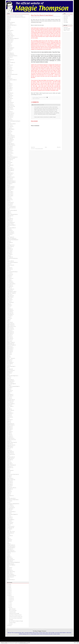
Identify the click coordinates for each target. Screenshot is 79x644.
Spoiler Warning (10, 470)
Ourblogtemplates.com (24, 643)
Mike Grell (9, 353)
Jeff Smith (9, 277)
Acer (8, 29)
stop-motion (9, 486)
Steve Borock (9, 481)
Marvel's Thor (9, 340)
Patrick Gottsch (10, 396)
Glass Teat (9, 229)
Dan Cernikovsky (10, 140)
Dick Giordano (10, 160)
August (10, 601)
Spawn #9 (9, 462)
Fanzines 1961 (10, 193)
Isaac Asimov (9, 269)
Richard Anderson (10, 424)
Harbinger (9, 248)
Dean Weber (9, 149)
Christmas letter (10, 114)
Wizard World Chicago (11, 576)
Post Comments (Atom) (39, 149)
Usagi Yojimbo (10, 549)
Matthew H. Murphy (10, 342)
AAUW (8, 26)
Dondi (8, 166)
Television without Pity (11, 498)
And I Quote (9, 42)
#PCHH (8, 20)
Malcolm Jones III (10, 329)
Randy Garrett (9, 417)
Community (9, 128)
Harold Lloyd (9, 250)
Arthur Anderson (10, 53)
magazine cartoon (10, 324)
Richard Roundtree (10, 425)
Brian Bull (9, 86)
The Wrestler (9, 517)
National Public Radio (11, 366)
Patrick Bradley (10, 394)
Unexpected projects (12, 612)
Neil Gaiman (9, 369)
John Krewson (10, 285)
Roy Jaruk (9, 433)
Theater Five (9, 518)
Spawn (8, 461)
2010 (9, 592)
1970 (9, 626)
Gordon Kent (9, 234)
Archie (8, 52)
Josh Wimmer (9, 290)
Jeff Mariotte (9, 276)
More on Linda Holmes (13, 610)
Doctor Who (9, 162)
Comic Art (9, 118)
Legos (8, 308)
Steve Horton (9, 484)
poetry (8, 408)
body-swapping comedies (11, 80)
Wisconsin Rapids (10, 574)
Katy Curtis (9, 298)
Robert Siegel (9, 429)
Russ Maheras (10, 437)
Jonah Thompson (10, 289)
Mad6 (8, 321)
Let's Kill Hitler (10, 312)
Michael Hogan (10, 349)
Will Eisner (9, 569)
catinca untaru (9, 98)
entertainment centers (11, 181)
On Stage (9, 385)
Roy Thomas (9, 436)
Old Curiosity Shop (10, 381)
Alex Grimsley (9, 34)
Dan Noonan (9, 141)
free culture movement (11, 208)
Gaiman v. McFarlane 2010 (12, 214)
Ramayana (9, 416)
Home (46, 147)
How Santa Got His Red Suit (12, 258)
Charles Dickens (10, 102)
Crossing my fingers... (13, 623)
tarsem (8, 494)
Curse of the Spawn (10, 137)
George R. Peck (10, 224)
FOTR (8, 201)
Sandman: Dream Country (11, 442)
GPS (8, 236)
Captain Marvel (10, 93)
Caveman (9, 100)
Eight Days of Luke (10, 177)
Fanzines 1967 (10, 194)
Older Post (59, 147)
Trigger (8, 538)
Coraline (9, 133)
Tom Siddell (9, 529)
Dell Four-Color (10, 153)
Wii (8, 566)
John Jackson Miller (67, 16)
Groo (8, 244)
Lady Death (9, 305)
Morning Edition (10, 362)
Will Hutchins (9, 570)
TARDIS (9, 493)
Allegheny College (10, 36)
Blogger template (4, 643)
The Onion (9, 510)
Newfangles (9, 372)
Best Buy (9, 66)
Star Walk (9, 477)
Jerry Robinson (10, 278)
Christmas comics (10, 113)
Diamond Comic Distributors (12, 157)
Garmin (8, 217)
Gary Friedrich (10, 218)
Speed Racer (9, 466)
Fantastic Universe (10, 186)
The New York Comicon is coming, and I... (16, 616)
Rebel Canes (9, 420)
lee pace (9, 306)
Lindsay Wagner (10, 314)
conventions (9, 132)
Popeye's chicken (10, 410)
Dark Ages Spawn (10, 144)
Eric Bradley (9, 184)
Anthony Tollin (9, 49)
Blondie (8, 77)
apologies (9, 50)
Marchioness (9, 330)
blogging (9, 76)
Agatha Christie (10, 30)
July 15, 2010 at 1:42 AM (39, 105)
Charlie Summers (10, 105)
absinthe (9, 28)
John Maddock (10, 286)
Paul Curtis (9, 397)
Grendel (8, 241)
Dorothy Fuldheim (10, 169)
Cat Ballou (9, 97)
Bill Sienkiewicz (10, 70)
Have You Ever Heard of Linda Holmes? (15, 618)
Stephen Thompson (10, 480)
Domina (8, 164)
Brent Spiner (9, 85)
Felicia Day (9, 198)
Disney (8, 161)
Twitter (8, 544)
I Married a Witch (10, 261)
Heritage (9, 256)
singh (8, 456)
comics (8, 122)
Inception (9, 264)
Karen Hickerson (10, 296)
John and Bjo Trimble (11, 284)
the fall (8, 502)
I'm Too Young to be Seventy (12, 262)
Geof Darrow (9, 221)
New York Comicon (10, 370)
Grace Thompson (10, 237)
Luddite (8, 320)
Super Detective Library (11, 488)
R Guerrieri (9, 414)
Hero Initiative (9, 257)
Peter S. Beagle (10, 406)
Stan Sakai (9, 476)
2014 (9, 586)
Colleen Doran (10, 117)
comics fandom (10, 126)
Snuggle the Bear (10, 458)
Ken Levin (9, 301)
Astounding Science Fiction (12, 56)
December (11, 597)
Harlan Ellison (9, 249)
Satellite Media (10, 446)
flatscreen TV (9, 200)
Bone (8, 81)
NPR (8, 374)
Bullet (8, 92)
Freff (8, 209)
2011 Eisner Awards (10, 22)
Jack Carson (9, 273)
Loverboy (9, 317)
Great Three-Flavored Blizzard (12, 240)
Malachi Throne (10, 328)
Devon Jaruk (9, 156)
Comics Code (9, 125)
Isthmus (8, 270)
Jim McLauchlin (10, 282)
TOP (78, 643)
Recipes (9, 421)
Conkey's (9, 130)
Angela (8, 44)
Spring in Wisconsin (12, 609)
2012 (9, 589)
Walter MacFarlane (10, 560)
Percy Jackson (10, 402)
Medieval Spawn (10, 344)
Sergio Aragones (10, 452)
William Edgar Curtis (11, 572)
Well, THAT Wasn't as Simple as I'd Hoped (16, 621)
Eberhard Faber (10, 173)
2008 (9, 595)
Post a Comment (34, 121)
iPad (8, 266)
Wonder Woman (10, 577)
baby (8, 58)
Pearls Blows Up (10, 401)
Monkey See (9, 360)
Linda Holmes (9, 313)
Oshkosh (9, 389)
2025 (9, 585)
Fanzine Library (10, 189)
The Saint (9, 513)
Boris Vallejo (9, 84)
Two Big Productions (11, 545)
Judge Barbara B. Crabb (11, 292)
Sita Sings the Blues (10, 457)
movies (8, 365)
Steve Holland (9, 482)
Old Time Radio (10, 382)
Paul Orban (9, 398)
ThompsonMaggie (10, 520)
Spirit (8, 469)
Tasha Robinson (10, 496)
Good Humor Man (10, 233)
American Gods (10, 40)
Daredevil (9, 142)
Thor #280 (9, 521)
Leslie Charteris (10, 310)
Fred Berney (9, 205)
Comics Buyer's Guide (11, 124)
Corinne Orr (9, 134)
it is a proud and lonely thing (12, 272)
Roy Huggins (9, 432)
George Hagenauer (10, 222)
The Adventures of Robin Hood (12, 500)
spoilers (8, 472)
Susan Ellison (9, 489)
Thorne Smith (9, 524)
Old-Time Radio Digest (11, 384)
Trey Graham (9, 536)
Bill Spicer (9, 72)
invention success (10, 265)
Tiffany (8, 525)
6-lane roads (9, 24)
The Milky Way (10, 509)
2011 (9, 591)
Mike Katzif (9, 354)
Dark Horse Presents (11, 145)
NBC (8, 368)
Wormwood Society (10, 580)
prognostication (10, 413)
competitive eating (10, 129)
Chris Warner (9, 112)
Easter (8, 172)
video (8, 554)
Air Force (9, 32)
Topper (8, 530)
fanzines (9, 190)
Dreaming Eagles (10, 170)
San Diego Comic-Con (11, 440)
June (10, 604)
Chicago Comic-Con (10, 106)
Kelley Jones (9, 300)
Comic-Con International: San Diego (13, 121)
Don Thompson (10, 165)
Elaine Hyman (9, 180)
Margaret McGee (10, 332)
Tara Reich (9, 492)
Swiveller (9, 490)
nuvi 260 (9, 377)
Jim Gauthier (9, 281)
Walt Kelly (9, 557)
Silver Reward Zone (10, 454)
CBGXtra (9, 101)
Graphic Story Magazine (11, 238)
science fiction (9, 448)
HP (8, 260)
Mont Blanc (9, 361)
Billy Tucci (9, 73)
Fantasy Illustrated (10, 188)
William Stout (9, 573)
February (9, 197)
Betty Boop (9, 69)
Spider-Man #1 (10, 468)
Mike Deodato (9, 352)
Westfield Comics (10, 564)
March (10, 624)
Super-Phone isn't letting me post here (15, 615)
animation (9, 46)
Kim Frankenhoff (10, 302)
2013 (9, 588)
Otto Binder (9, 392)
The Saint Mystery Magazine (12, 514)
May (10, 606)
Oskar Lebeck (9, 390)
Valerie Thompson (10, 550)
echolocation (9, 174)
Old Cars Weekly (10, 380)
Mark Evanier (9, 334)
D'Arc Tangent (9, 138)
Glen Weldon (9, 230)
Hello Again (9, 253)
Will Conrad (9, 568)
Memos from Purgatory (11, 345)
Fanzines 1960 (10, 192)
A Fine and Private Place (11, 25)
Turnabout (9, 541)
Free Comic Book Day (11, 206)
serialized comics (10, 453)
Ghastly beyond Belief (11, 225)
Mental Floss (9, 346)
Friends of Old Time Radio (11, 210)
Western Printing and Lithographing (13, 562)
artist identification (10, 54)
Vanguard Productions (11, 552)
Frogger (8, 212)
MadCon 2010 (9, 322)
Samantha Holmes (10, 438)
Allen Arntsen (9, 37)
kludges (8, 304)
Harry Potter (9, 252)
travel (8, 534)
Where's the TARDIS (11, 565)
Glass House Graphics (11, 228)
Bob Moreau (9, 78)
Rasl (8, 418)
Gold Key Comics (10, 232)
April (10, 607)
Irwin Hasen (9, 268)
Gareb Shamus (10, 216)
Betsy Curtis (9, 68)
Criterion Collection (10, 136)
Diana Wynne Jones (10, 158)
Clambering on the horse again (14, 613)
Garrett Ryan (66, 27)
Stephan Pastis (10, 478)
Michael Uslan (9, 350)
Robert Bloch (9, 428)
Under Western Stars (11, 546)
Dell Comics (9, 152)
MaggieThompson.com (11, 326)
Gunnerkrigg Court (10, 245)
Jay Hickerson (9, 274)
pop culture (9, 409)
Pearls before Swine (10, 400)
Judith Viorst (9, 294)
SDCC (8, 449)
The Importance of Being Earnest (13, 504)
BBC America (9, 65)
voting (8, 556)
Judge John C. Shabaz (11, 293)
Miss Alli (9, 357)
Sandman (9, 441)
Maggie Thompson (10, 325)
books (8, 82)
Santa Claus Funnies (11, 445)
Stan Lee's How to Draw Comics (12, 474)
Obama (8, 378)
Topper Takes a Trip (10, 532)
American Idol (9, 41)
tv (7, 542)
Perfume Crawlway (10, 404)
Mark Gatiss (9, 336)
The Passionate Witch (11, 512)
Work (8, 578)
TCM (8, 497)
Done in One (9, 168)
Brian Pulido (9, 89)
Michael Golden (10, 348)
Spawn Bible (9, 464)
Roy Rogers (9, 434)
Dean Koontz (9, 148)
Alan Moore (9, 33)
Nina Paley (9, 373)
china (8, 110)
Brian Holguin (9, 88)
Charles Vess (9, 104)
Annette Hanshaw (10, 48)
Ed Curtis (9, 176)
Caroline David (10, 96)
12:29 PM (44, 97)
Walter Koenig (9, 558)
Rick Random (9, 426)
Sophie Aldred (9, 460)
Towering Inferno (10, 533)
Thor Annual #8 (10, 522)
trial (8, 537)
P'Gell (8, 393)
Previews (9, 412)
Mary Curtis (9, 341)
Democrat (9, 154)
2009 (9, 594)
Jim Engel (9, 280)
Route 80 (9, 430)
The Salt (9, 516)
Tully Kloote (9, 540)
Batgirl (8, 61)
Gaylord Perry (9, 220)
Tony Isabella (66, 22)
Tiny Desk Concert (10, 526)
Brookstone (9, 90)
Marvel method (10, 338)
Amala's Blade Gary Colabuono (12, 38)
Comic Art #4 (9, 120)
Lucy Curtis (9, 318)
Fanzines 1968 (10, 196)
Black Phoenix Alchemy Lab (12, 74)
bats (8, 64)
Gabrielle (9, 213)
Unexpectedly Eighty (11, 548)
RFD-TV (9, 422)
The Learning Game (10, 508)
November (11, 598)
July (10, 603)
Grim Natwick (9, 242)
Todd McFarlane (10, 528)
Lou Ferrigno (9, 316)
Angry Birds (9, 45)
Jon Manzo (9, 288)
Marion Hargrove (10, 333)
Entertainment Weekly (11, 182)
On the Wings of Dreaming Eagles (13, 386)
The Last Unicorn (10, 506)
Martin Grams (9, 337)
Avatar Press (9, 57)
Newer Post (33, 147)
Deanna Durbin (10, 150)
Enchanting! (11, 620)
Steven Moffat (9, 485)
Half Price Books (10, 246)
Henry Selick (9, 254)
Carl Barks (9, 94)
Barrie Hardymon (10, 60)
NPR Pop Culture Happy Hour (12, 376)
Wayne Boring (9, 561)
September (9, 450)
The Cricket (9, 501)
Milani (8, 356)
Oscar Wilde (9, 388)
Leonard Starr (9, 309)
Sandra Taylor (9, 444)
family (8, 185)
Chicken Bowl (9, 108)
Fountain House (10, 202)
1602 (8, 21)
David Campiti (9, 146)
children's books (10, 109)
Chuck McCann (10, 116)
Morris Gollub (9, 364)
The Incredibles (10, 505)
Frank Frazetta (10, 204)
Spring (8, 473)
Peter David (9, 405)
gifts (8, 226)
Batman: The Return (10, 62)
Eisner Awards (10, 178)
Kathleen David (10, 297)
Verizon (8, 553)
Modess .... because (10, 358)
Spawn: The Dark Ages (11, 465)
